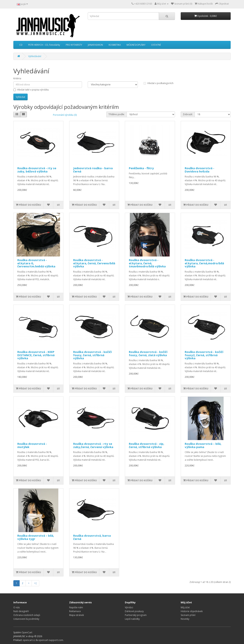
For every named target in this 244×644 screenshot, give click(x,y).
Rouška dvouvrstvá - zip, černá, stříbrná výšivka (146, 445)
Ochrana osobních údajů (27, 615)
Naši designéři (21, 611)
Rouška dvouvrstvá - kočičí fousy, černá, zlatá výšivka (148, 353)
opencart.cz (29, 640)
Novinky (185, 619)
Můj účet (185, 607)
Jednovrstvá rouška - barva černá (93, 170)
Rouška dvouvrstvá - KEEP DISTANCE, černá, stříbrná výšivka (36, 355)
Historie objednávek (192, 611)
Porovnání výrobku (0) (65, 115)
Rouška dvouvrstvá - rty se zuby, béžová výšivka (37, 170)
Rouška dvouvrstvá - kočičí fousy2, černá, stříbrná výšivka (204, 355)
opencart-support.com (51, 640)
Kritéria (17, 78)
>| (35, 583)
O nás (16, 607)
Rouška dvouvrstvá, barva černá (92, 537)
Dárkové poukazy (134, 611)
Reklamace (75, 611)
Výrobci (129, 607)
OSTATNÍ (156, 45)
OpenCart (27, 632)
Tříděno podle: (117, 114)
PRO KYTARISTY (74, 45)
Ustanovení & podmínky (26, 619)
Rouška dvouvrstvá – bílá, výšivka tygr (36, 537)
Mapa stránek (77, 615)
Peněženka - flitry (141, 168)
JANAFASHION (95, 45)
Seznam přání (188, 615)
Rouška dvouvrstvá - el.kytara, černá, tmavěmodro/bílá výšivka (147, 263)
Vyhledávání (35, 56)
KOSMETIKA (115, 45)
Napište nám (76, 607)
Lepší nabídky (132, 619)
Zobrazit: (188, 114)
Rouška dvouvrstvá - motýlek (32, 445)
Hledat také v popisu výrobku (31, 90)
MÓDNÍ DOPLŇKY (136, 45)
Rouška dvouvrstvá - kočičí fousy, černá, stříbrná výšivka (92, 355)
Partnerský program (136, 615)
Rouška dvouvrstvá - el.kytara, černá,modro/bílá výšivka (204, 263)
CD (21, 45)
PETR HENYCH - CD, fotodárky (44, 45)
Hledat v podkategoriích (159, 83)
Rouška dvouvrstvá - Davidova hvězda (199, 170)
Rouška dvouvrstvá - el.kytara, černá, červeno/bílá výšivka (94, 263)
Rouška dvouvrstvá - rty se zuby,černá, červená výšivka (93, 445)
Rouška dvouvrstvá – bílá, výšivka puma (203, 445)
